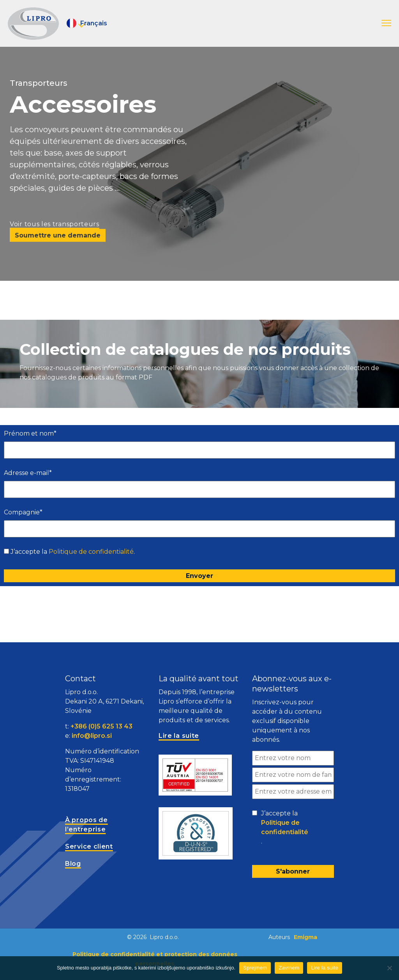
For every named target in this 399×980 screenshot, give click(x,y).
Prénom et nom (30, 433)
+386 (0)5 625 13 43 (102, 726)
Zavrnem (289, 968)
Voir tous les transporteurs (55, 224)
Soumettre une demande (58, 235)
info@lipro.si (92, 736)
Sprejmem (255, 968)
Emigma (305, 937)
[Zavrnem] (389, 968)
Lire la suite (325, 968)
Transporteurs (39, 83)
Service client (89, 846)
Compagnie (23, 512)
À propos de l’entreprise (87, 825)
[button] (386, 23)
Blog (73, 864)
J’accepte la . (73, 552)
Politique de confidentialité (91, 552)
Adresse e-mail (28, 473)
